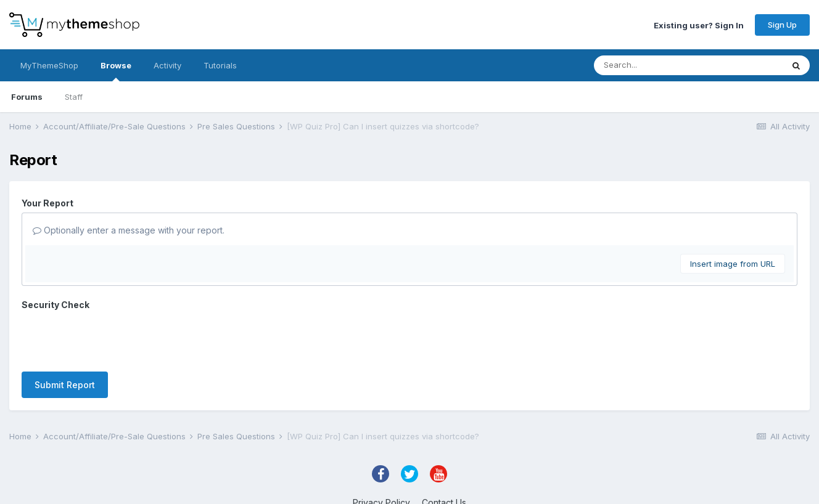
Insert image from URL (733, 264)
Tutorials (220, 65)
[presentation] (115, 338)
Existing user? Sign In (699, 25)
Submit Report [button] (65, 385)
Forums (27, 97)
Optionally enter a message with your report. (129, 230)
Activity (167, 65)
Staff (74, 97)
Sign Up (782, 25)
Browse (116, 71)
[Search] (664, 65)
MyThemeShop (49, 65)
